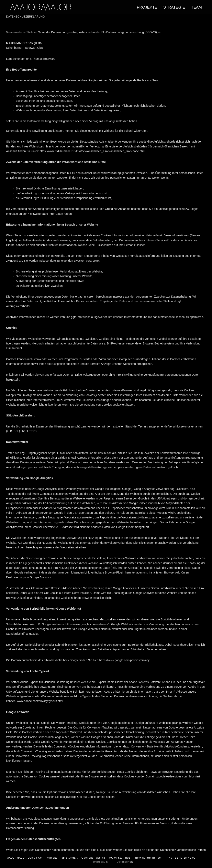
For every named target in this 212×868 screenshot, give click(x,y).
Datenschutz (122, 862)
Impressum (102, 862)
